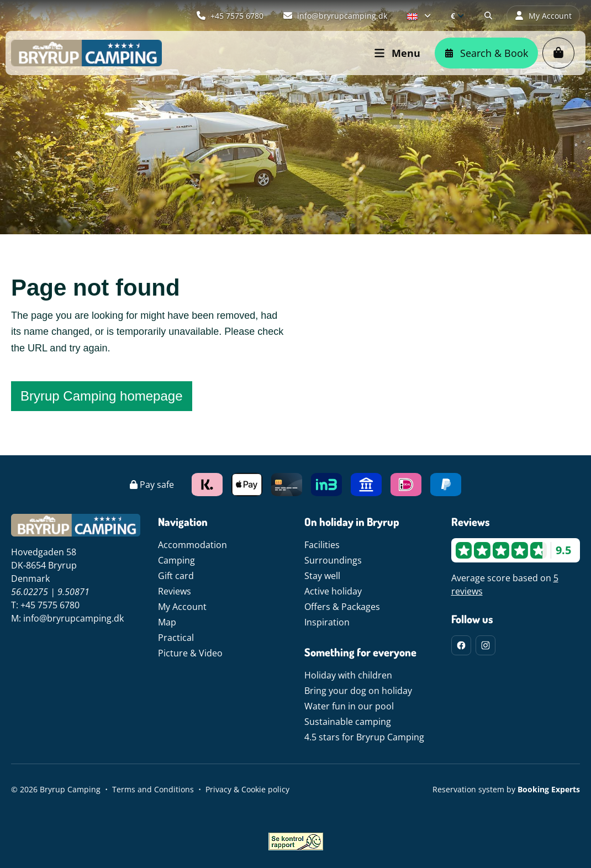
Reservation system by (506, 789)
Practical (176, 638)
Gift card (176, 576)
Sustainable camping (348, 722)
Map (167, 622)
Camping (176, 560)
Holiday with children (348, 675)
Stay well (322, 576)
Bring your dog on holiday (358, 691)
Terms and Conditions (153, 789)
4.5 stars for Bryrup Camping (364, 737)
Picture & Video (190, 653)
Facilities (322, 545)
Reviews (175, 591)
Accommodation (192, 545)
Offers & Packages (342, 607)
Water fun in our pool (349, 706)
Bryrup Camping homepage (102, 396)
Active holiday (333, 591)
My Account (182, 607)
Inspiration (327, 622)
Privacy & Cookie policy (247, 789)
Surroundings (333, 560)
